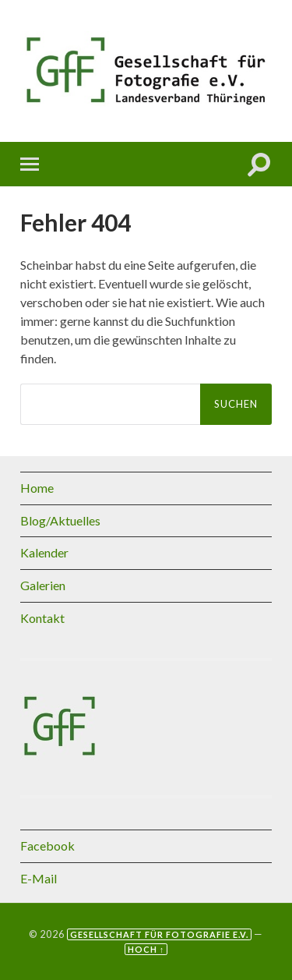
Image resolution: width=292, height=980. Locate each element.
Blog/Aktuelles (60, 520)
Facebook (47, 846)
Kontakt (42, 618)
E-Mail (39, 878)
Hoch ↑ (146, 949)
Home (37, 488)
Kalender (44, 552)
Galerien (43, 585)
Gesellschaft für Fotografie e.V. (159, 934)
